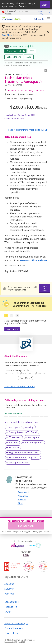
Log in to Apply (26, 526)
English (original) (14, 51)
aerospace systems (19, 463)
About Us (9, 584)
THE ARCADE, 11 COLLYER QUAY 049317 (25, 90)
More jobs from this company (20, 386)
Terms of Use (12, 633)
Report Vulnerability (16, 623)
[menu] (48, 19)
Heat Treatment (18, 458)
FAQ (8, 612)
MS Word (14, 447)
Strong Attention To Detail (23, 432)
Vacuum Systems (34, 442)
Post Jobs (9, 593)
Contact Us (12, 602)
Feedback (11, 607)
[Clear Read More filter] (25, 378)
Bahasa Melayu (14, 57)
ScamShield (7, 35)
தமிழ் (29, 57)
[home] (11, 19)
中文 (32, 51)
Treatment (15, 437)
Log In (41, 19)
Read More (25, 378)
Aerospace (33, 437)
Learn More (12, 329)
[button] (47, 32)
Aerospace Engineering (21, 427)
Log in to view (44, 288)
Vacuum (13, 442)
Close (45, 5)
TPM (36, 458)
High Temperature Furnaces (24, 452)
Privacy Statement (14, 628)
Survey (9, 589)
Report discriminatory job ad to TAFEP (28, 130)
